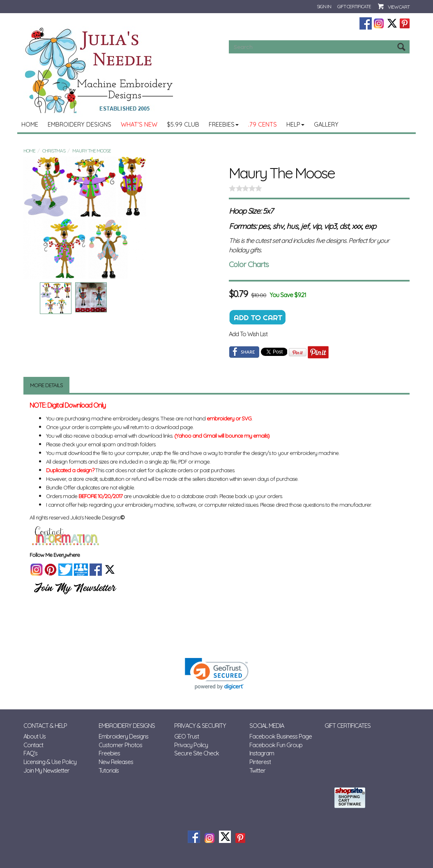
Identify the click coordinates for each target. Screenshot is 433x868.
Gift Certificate (354, 6)
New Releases (116, 762)
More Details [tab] (46, 385)
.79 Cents (263, 124)
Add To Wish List (248, 334)
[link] (217, 674)
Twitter (257, 770)
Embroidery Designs (79, 124)
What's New (139, 124)
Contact (33, 745)
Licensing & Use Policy (50, 762)
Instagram (262, 753)
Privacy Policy (191, 745)
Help (295, 124)
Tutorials (109, 770)
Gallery (326, 124)
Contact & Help (45, 726)
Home (30, 124)
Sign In (324, 6)
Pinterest (260, 762)
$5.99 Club (183, 124)
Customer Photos (120, 745)
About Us (35, 736)
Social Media (267, 726)
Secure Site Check (197, 753)
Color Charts (249, 264)
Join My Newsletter (46, 770)
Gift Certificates (348, 726)
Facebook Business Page (281, 736)
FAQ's (30, 753)
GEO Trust (187, 736)
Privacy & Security (200, 726)
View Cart (399, 7)
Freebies (224, 124)
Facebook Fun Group (276, 745)
